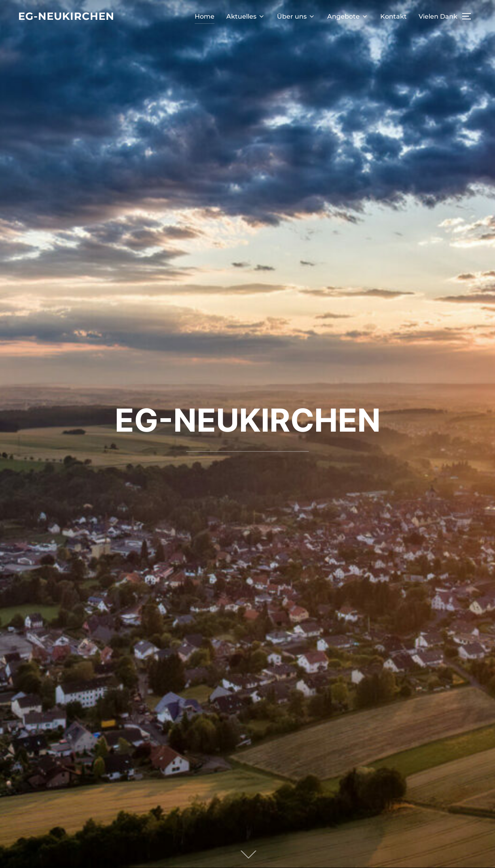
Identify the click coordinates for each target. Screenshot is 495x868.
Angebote (348, 16)
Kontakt (394, 16)
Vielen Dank (438, 16)
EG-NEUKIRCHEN (248, 420)
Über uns (296, 16)
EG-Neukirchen (66, 16)
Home (205, 16)
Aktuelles (246, 16)
